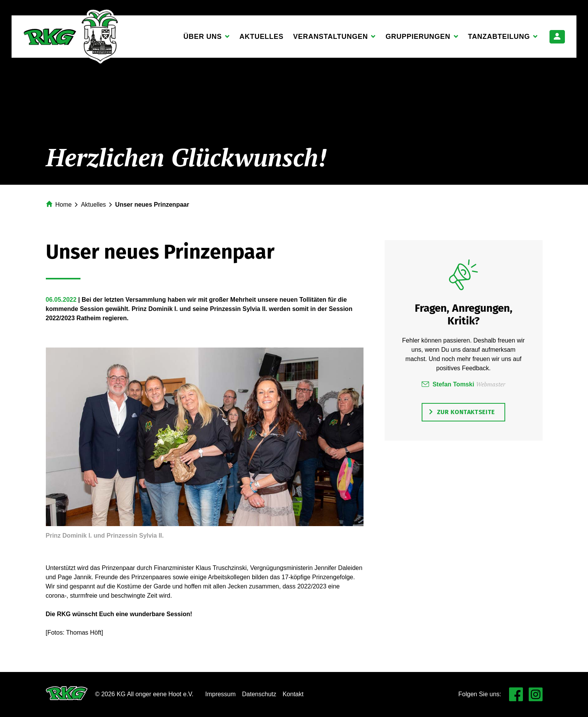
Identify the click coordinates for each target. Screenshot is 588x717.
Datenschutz (259, 694)
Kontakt (293, 694)
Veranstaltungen (331, 39)
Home (64, 205)
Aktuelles (261, 37)
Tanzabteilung (499, 39)
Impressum (220, 694)
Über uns (203, 39)
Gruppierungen (418, 39)
